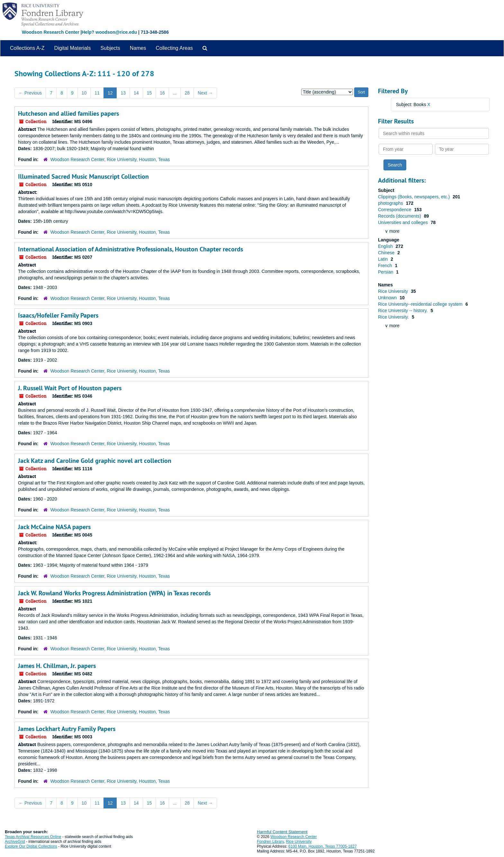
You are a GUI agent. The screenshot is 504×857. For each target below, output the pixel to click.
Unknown (388, 298)
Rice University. (394, 317)
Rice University (394, 291)
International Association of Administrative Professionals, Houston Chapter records (130, 249)
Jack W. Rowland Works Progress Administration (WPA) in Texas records (114, 593)
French (386, 266)
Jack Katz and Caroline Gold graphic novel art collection (95, 461)
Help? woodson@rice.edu (109, 32)
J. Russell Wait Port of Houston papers (70, 388)
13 (123, 93)
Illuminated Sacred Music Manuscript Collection (83, 176)
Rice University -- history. (403, 311)
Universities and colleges (404, 222)
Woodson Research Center (51, 32)
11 (97, 93)
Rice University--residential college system (421, 304)
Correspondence (395, 210)
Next (205, 93)
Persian (386, 272)
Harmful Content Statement (282, 832)
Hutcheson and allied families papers (68, 113)
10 (84, 93)
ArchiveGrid (15, 842)
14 (136, 93)
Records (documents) (400, 216)
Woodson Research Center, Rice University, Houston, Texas (110, 159)
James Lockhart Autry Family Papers (67, 729)
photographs (391, 203)
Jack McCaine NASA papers (54, 527)
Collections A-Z (27, 48)
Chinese (387, 253)
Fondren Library (270, 842)
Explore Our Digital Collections (31, 846)
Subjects (110, 48)
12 (110, 93)
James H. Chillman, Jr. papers (57, 666)
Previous (30, 93)
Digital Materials (73, 48)
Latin (383, 259)
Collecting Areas (174, 48)
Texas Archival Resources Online (33, 837)
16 (162, 93)
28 (187, 93)
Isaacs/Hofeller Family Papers (58, 315)
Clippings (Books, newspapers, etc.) (414, 197)
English (386, 246)
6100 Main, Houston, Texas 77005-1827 (323, 846)
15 (149, 93)
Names (138, 48)
